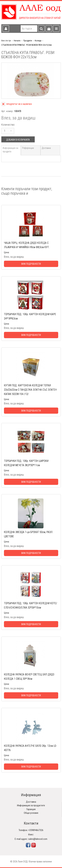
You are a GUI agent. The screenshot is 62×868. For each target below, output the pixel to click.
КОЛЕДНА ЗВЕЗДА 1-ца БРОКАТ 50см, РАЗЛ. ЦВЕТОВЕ (29, 534)
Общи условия (31, 813)
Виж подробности (31, 264)
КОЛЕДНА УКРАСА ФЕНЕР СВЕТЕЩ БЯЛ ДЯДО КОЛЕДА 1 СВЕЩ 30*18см (29, 677)
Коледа (38, 41)
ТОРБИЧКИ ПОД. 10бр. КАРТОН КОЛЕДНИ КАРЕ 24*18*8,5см (30, 316)
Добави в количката (18, 140)
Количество (8, 125)
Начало (17, 41)
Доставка (46, 148)
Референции (28, 148)
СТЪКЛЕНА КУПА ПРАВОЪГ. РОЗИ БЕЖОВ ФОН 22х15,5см (26, 45)
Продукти (28, 41)
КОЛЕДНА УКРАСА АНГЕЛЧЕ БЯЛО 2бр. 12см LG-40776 (30, 748)
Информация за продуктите (31, 805)
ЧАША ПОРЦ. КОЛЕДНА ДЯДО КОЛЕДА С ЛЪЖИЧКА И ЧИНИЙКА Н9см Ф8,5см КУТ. (27, 245)
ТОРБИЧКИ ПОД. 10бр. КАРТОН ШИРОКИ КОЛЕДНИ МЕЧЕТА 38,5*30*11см (26, 463)
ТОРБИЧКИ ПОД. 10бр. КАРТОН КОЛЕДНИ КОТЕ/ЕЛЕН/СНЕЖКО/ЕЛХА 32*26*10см (31, 605)
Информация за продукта (10, 150)
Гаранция (31, 809)
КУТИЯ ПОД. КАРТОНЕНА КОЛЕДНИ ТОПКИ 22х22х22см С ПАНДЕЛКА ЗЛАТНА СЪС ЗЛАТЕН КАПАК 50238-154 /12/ (30, 390)
